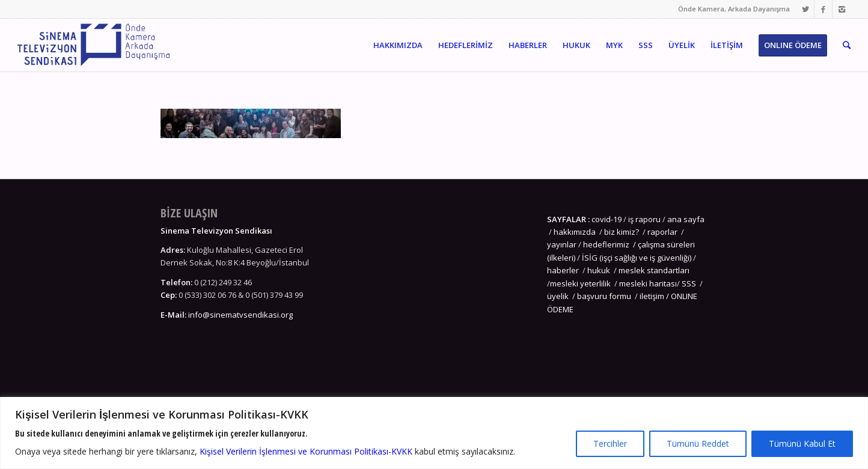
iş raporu (644, 219)
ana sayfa (685, 219)
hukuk (599, 270)
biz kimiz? (622, 232)
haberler (563, 270)
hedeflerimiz (606, 244)
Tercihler (610, 443)
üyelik (558, 296)
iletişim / (655, 296)
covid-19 (607, 219)
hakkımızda (575, 232)
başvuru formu (605, 296)
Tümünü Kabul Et (802, 443)
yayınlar (562, 244)
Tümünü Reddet (698, 443)
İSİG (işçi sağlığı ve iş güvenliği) (637, 258)
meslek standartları (653, 270)
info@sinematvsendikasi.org (240, 315)
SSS (689, 283)
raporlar (662, 232)
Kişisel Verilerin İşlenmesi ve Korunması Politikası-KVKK (306, 451)
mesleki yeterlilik (580, 283)
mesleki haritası (648, 283)
